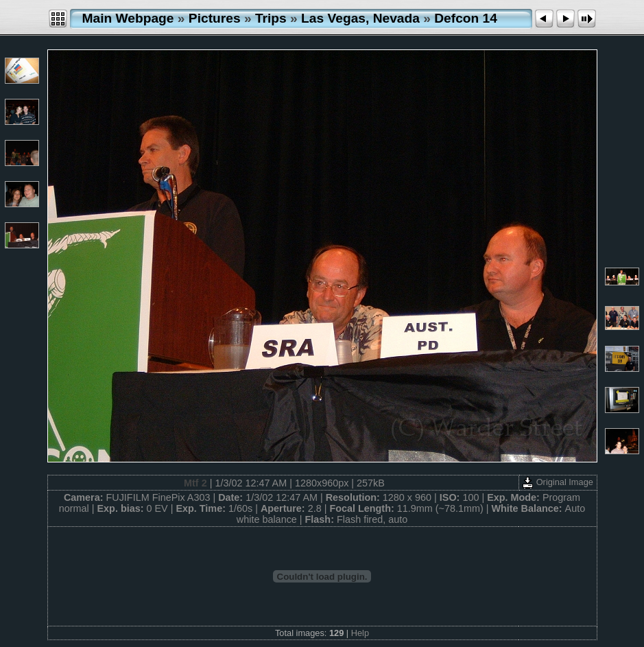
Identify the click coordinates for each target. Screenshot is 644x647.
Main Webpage (128, 18)
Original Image (558, 482)
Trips (271, 18)
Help (360, 633)
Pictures (215, 18)
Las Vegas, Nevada (360, 18)
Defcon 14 (466, 18)
